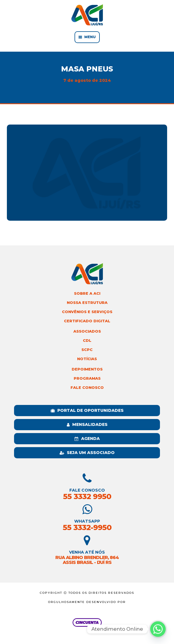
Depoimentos (87, 369)
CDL (87, 341)
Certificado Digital (87, 321)
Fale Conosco (87, 388)
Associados (87, 331)
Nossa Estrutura (87, 303)
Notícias (87, 359)
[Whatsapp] (158, 629)
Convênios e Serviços (87, 312)
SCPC (87, 350)
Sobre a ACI (87, 293)
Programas (87, 378)
